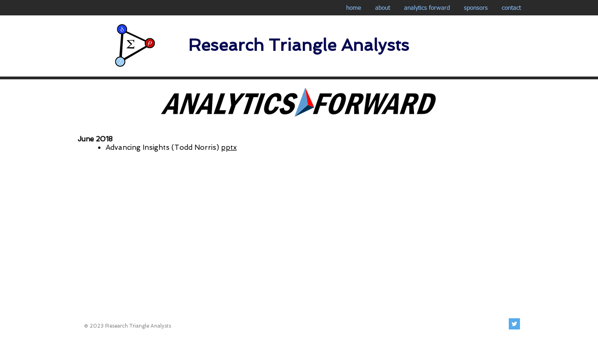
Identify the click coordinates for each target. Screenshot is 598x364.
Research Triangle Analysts (299, 45)
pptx (229, 147)
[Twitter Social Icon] (514, 324)
